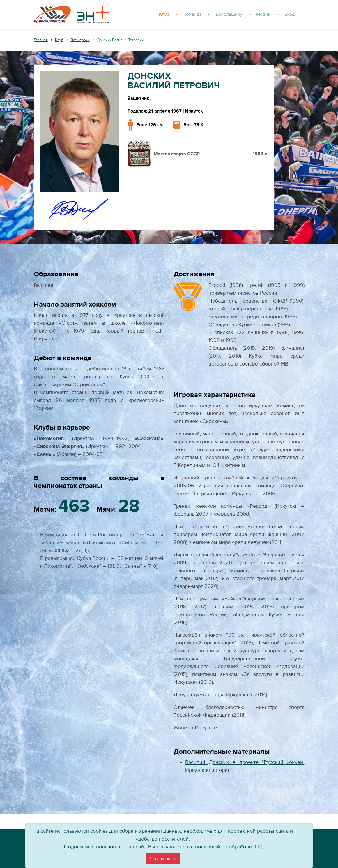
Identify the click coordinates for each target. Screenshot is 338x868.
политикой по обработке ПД (229, 847)
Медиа (277, 15)
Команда (213, 15)
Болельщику (246, 15)
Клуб (187, 15)
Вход (297, 15)
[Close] (163, 859)
